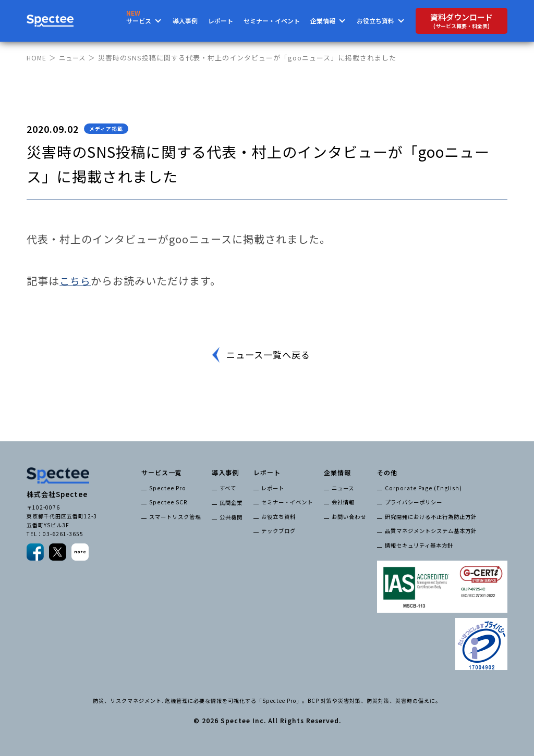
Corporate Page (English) (421, 488)
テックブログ (278, 530)
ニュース (74, 58)
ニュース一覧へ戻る (269, 355)
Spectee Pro (166, 488)
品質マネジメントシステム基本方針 (431, 530)
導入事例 (185, 21)
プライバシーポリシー (414, 502)
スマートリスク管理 (175, 516)
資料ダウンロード (462, 21)
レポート (221, 21)
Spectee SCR (167, 502)
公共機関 (231, 516)
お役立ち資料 (278, 516)
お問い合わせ (349, 516)
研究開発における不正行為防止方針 (431, 516)
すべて (228, 488)
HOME (37, 58)
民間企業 (231, 502)
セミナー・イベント (272, 21)
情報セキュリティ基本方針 (419, 544)
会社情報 (343, 502)
